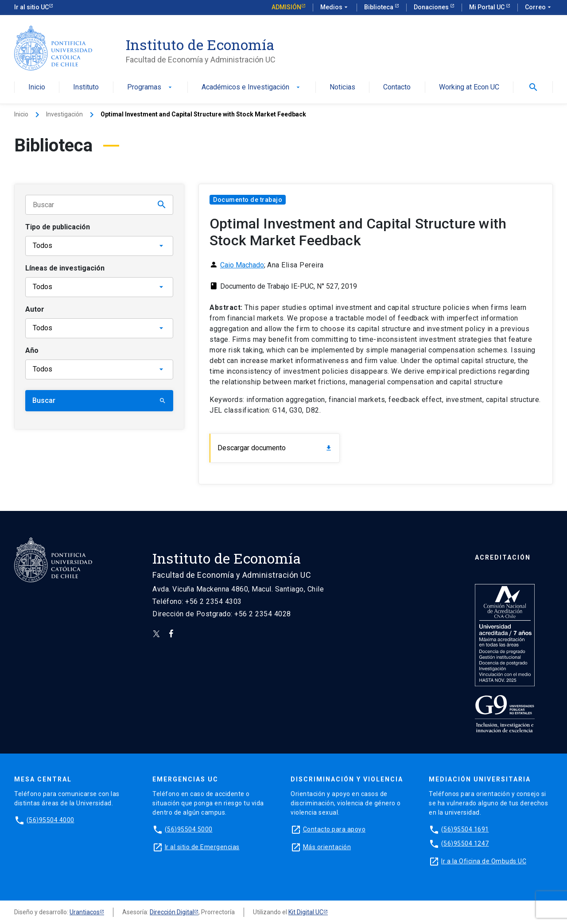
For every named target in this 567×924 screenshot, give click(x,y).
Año (32, 350)
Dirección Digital (172, 912)
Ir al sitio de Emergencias (202, 847)
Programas (150, 87)
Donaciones (432, 7)
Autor (35, 309)
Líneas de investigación (65, 268)
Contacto (397, 87)
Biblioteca (379, 7)
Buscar (99, 400)
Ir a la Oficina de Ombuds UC (484, 861)
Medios (335, 8)
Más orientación (327, 847)
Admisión (286, 7)
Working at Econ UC (469, 87)
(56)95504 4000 (50, 820)
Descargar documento (275, 448)
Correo (539, 8)
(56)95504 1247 (465, 843)
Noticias (342, 87)
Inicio (37, 87)
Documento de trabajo (248, 200)
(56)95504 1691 (465, 829)
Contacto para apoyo (334, 829)
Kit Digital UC (306, 912)
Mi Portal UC (487, 7)
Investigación (64, 114)
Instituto (86, 87)
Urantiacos (85, 912)
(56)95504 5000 (189, 829)
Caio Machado (242, 265)
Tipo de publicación (58, 227)
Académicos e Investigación (252, 87)
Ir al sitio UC (31, 7)
